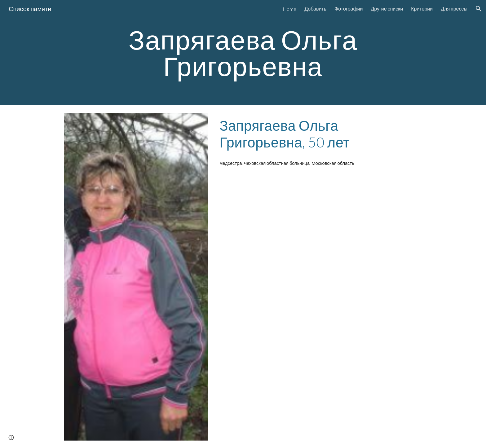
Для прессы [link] (454, 9)
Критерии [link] (422, 9)
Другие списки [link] (387, 9)
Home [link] (289, 9)
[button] (479, 9)
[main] (243, 53)
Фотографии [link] (349, 9)
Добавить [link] (315, 9)
